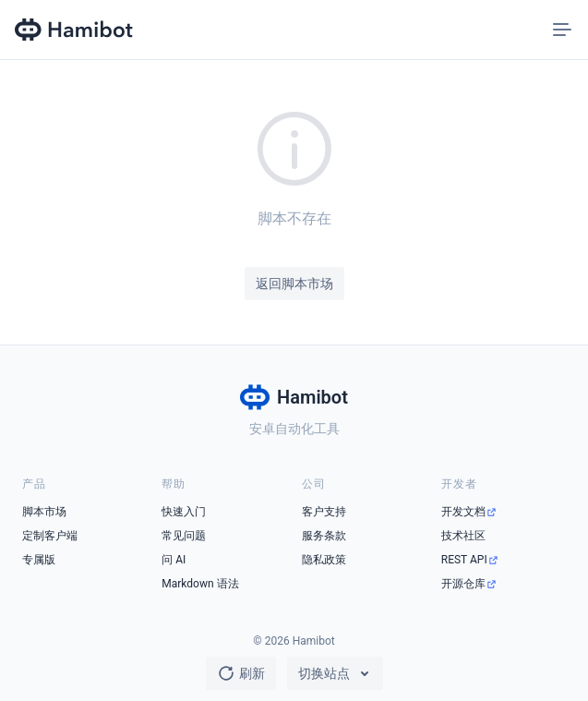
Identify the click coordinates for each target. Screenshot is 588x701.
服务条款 (324, 536)
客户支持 (324, 512)
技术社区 (463, 536)
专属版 (39, 560)
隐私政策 (324, 560)
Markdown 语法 (200, 584)
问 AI (174, 560)
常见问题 (184, 536)
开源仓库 (463, 584)
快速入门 (184, 512)
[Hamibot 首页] (75, 30)
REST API (464, 560)
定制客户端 (50, 536)
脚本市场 (44, 512)
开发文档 (463, 512)
